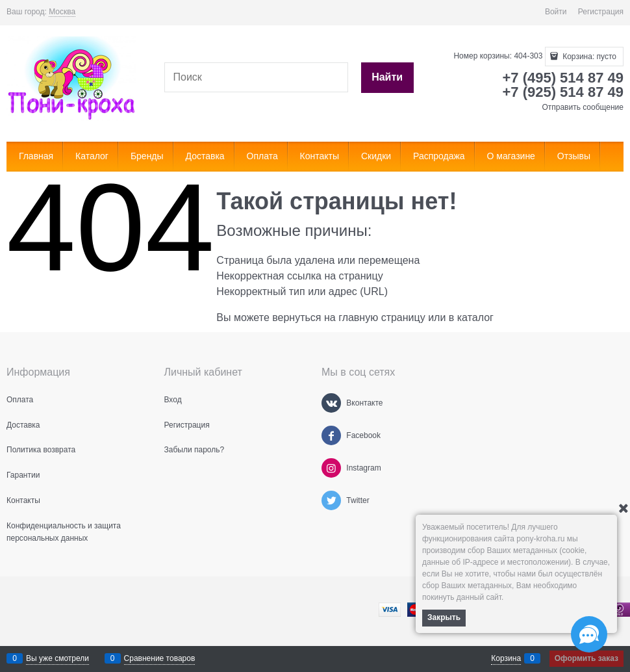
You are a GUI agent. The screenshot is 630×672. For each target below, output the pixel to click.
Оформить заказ (586, 658)
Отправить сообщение (583, 107)
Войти (556, 12)
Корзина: (588, 57)
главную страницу (382, 317)
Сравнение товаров (160, 658)
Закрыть (444, 617)
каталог (475, 317)
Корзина (506, 658)
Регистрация (601, 12)
